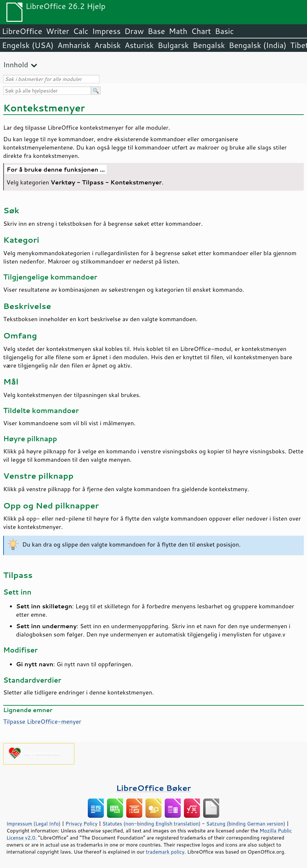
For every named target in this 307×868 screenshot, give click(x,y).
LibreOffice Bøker (153, 788)
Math (178, 31)
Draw (134, 31)
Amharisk (74, 45)
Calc (81, 31)
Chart (201, 31)
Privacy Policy (81, 823)
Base (156, 31)
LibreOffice (22, 31)
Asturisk (139, 45)
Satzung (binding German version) (246, 823)
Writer (57, 31)
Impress (107, 31)
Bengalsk (209, 45)
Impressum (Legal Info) (33, 823)
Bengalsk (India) (258, 45)
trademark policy (165, 852)
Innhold (16, 65)
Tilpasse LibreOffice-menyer (42, 721)
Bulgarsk (173, 45)
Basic (224, 31)
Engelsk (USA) (28, 45)
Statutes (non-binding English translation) (151, 823)
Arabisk (108, 45)
